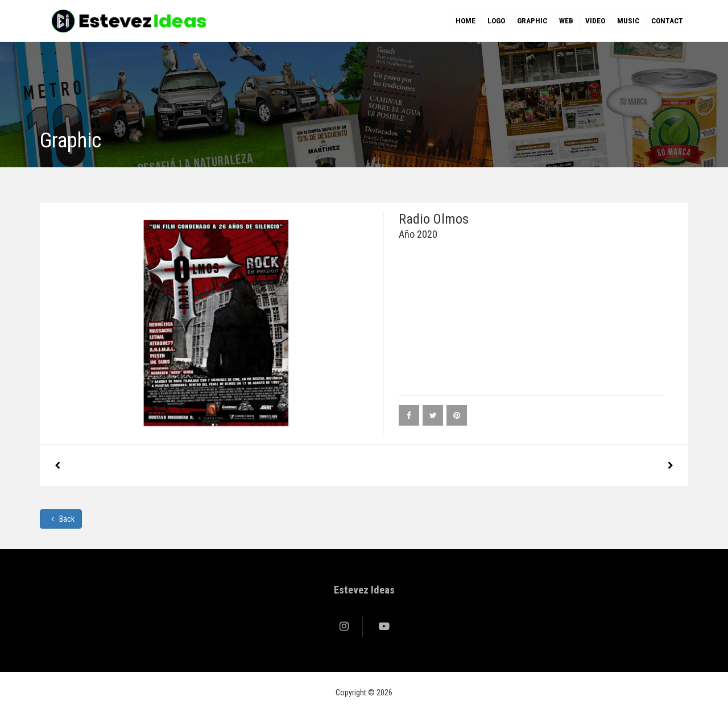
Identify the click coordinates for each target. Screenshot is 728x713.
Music (628, 21)
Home (466, 21)
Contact (667, 21)
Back (61, 519)
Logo (496, 21)
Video (595, 21)
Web (566, 21)
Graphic (532, 21)
